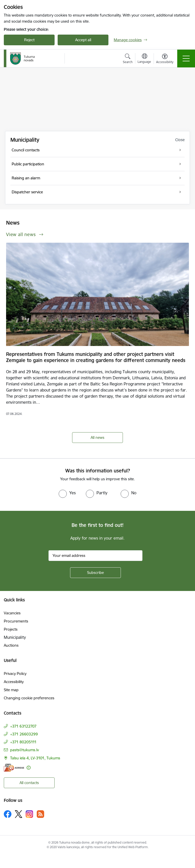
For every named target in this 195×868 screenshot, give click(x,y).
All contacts (29, 783)
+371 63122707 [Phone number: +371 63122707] (23, 726)
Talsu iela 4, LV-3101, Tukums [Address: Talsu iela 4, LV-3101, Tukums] (35, 758)
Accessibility (14, 682)
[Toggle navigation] (186, 59)
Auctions (11, 645)
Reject (29, 40)
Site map (11, 690)
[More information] (29, 768)
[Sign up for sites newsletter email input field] (95, 556)
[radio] (67, 493)
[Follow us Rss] (40, 814)
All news (97, 437)
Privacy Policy (15, 674)
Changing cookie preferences (29, 698)
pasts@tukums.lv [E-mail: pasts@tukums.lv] (25, 750)
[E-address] (14, 768)
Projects (11, 629)
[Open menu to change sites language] (144, 59)
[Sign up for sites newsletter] (95, 573)
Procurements (16, 621)
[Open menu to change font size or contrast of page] (165, 59)
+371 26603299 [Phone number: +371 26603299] (24, 734)
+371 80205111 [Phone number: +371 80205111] (23, 742)
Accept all (83, 40)
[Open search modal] (128, 59)
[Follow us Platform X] (19, 814)
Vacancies (12, 613)
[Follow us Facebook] (8, 814)
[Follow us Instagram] (29, 814)
